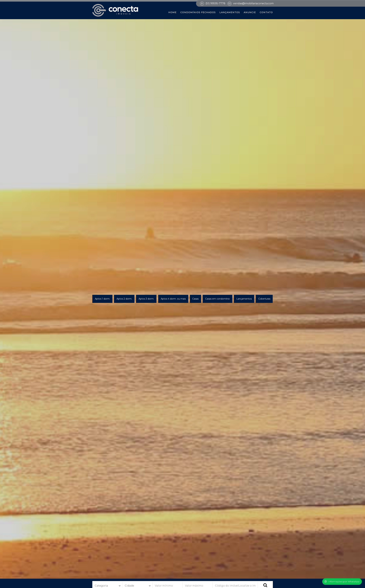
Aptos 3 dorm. (146, 299)
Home (172, 12)
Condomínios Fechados (198, 12)
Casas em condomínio (217, 299)
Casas (195, 299)
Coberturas (264, 299)
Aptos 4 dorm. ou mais (173, 299)
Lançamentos (230, 12)
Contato (266, 12)
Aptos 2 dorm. (124, 299)
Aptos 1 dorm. (102, 299)
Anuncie (250, 12)
